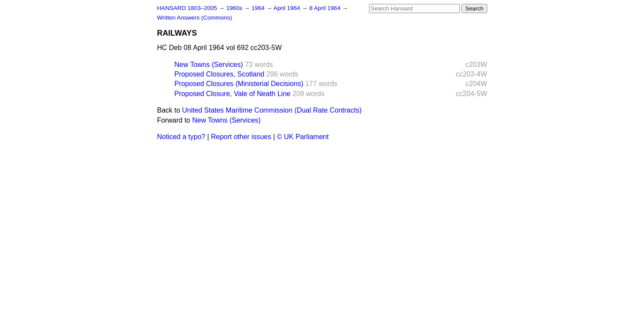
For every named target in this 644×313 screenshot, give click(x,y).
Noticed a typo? (181, 137)
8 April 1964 (326, 8)
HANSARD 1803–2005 (187, 8)
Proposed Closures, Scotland (220, 74)
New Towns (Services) (209, 65)
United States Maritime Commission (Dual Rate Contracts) (272, 110)
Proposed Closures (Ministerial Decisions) (239, 84)
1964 (259, 8)
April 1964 (288, 8)
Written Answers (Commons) (195, 18)
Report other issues (241, 137)
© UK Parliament (303, 137)
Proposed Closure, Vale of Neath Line (233, 94)
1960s (235, 8)
